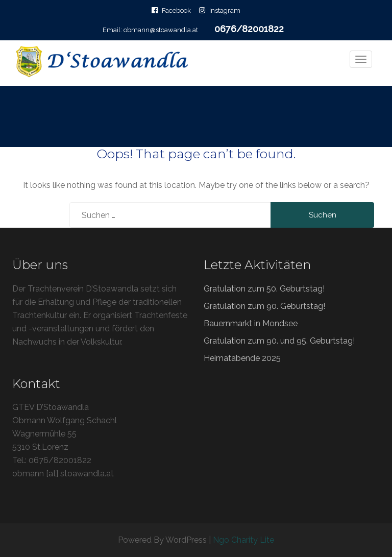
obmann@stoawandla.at (161, 30)
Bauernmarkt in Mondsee (251, 323)
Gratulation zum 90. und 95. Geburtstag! (279, 341)
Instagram (225, 10)
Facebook (176, 10)
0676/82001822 (249, 29)
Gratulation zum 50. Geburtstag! (264, 289)
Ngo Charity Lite (243, 540)
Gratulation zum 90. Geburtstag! (264, 306)
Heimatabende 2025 (242, 358)
